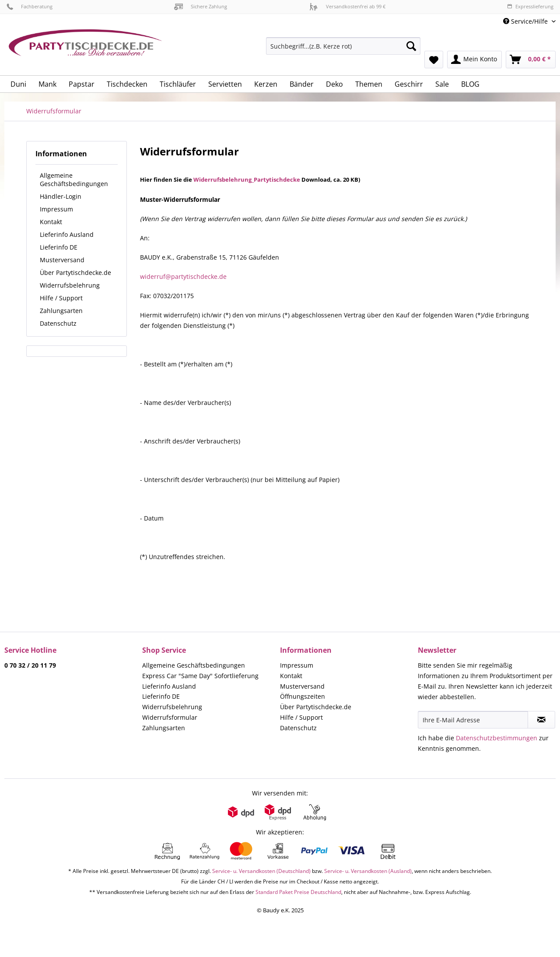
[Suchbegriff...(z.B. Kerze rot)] (343, 46)
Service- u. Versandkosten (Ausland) (368, 871)
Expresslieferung (530, 6)
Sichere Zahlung (201, 6)
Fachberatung (30, 6)
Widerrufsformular (170, 717)
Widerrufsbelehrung (70, 285)
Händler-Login (61, 196)
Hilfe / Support (61, 298)
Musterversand (62, 260)
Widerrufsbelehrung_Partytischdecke (247, 179)
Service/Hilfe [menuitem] (526, 21)
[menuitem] (343, 50)
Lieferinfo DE (59, 247)
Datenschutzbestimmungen (497, 738)
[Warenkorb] (531, 60)
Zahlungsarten (61, 311)
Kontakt (51, 222)
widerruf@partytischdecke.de (183, 276)
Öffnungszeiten (303, 696)
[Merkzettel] (434, 60)
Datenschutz (58, 323)
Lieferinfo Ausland (67, 234)
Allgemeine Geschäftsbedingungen (74, 179)
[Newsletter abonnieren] (541, 720)
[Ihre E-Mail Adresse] (473, 720)
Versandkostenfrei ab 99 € (347, 6)
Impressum (56, 209)
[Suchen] (411, 46)
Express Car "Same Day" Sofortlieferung (200, 676)
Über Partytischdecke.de (75, 273)
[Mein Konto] (474, 60)
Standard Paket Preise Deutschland (298, 892)
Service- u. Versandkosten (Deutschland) (261, 871)
